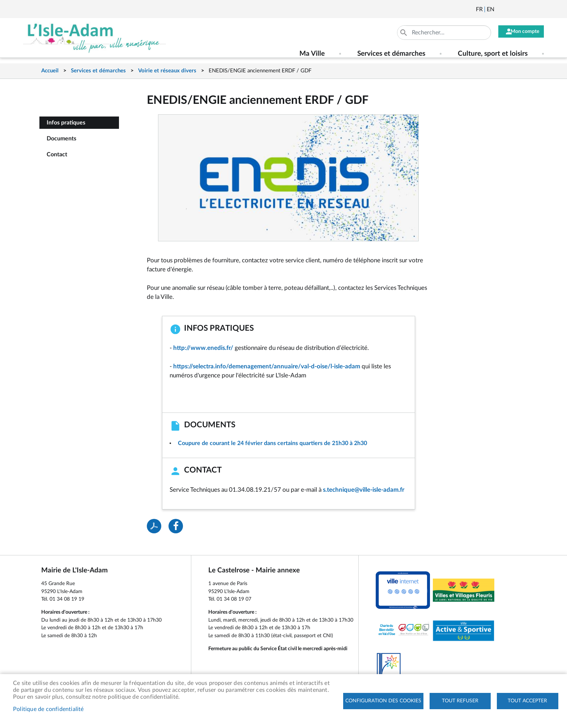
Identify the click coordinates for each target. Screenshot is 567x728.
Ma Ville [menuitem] (312, 54)
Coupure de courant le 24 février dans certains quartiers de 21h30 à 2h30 (272, 443)
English (491, 9)
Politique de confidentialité (48, 709)
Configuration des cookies (383, 701)
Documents (61, 139)
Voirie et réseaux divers (167, 71)
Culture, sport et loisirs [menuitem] (493, 54)
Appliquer (397, 33)
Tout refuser (460, 701)
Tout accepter (527, 701)
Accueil (50, 71)
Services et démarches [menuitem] (391, 54)
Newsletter (500, 9)
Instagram (540, 9)
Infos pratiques (66, 123)
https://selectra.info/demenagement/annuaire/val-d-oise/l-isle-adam (267, 366)
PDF (154, 526)
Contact (57, 155)
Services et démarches (98, 71)
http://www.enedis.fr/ (203, 348)
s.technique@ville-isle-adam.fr (364, 490)
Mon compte (522, 33)
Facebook (520, 9)
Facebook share (176, 526)
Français (479, 9)
